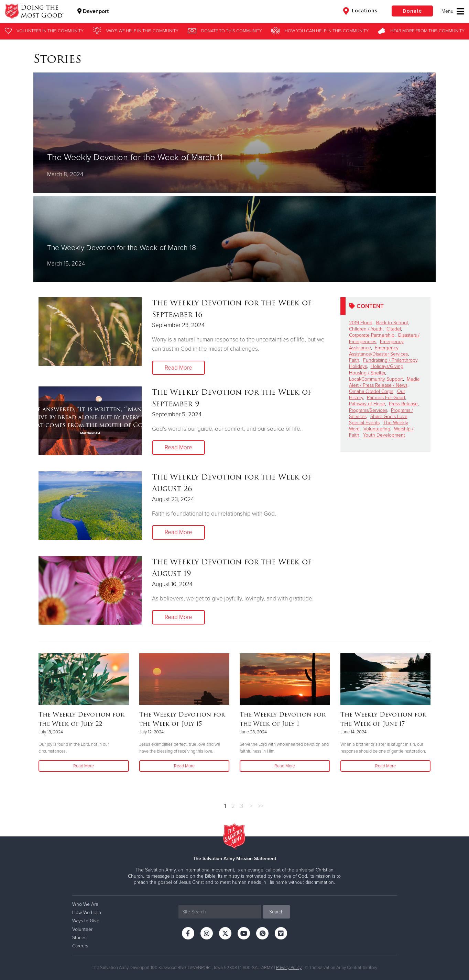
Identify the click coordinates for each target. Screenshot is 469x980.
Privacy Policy (289, 968)
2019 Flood (361, 323)
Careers (80, 946)
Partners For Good (386, 398)
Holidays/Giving (387, 366)
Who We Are (85, 904)
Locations (360, 11)
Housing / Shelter (367, 373)
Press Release (403, 404)
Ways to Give (86, 921)
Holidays (358, 366)
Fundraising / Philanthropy (390, 360)
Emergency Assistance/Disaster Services (378, 351)
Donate (412, 11)
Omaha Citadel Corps (371, 391)
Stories (79, 938)
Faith (354, 360)
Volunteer (82, 929)
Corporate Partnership (372, 335)
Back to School (392, 323)
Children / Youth (366, 329)
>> (261, 806)
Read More (178, 368)
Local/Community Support (376, 379)
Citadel (394, 329)
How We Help (87, 913)
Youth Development (384, 435)
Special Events (364, 423)
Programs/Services (368, 410)
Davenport (93, 11)
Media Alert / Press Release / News (384, 382)
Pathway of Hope (367, 404)
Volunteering (377, 429)
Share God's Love (389, 416)
